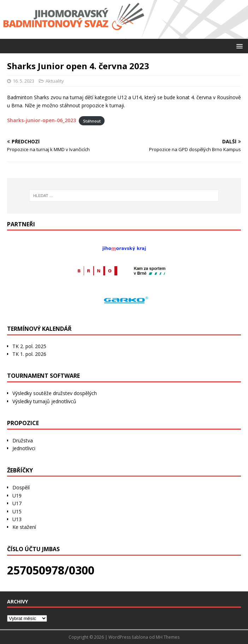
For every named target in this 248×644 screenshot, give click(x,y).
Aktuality (55, 81)
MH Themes (168, 637)
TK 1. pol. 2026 (29, 354)
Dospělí (21, 487)
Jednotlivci (24, 448)
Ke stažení (24, 527)
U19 (17, 496)
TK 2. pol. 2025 (29, 346)
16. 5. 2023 (23, 81)
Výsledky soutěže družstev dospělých (55, 393)
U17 (17, 503)
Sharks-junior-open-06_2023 (42, 120)
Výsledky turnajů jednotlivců (44, 401)
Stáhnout (92, 121)
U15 (17, 511)
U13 (17, 519)
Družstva (23, 440)
